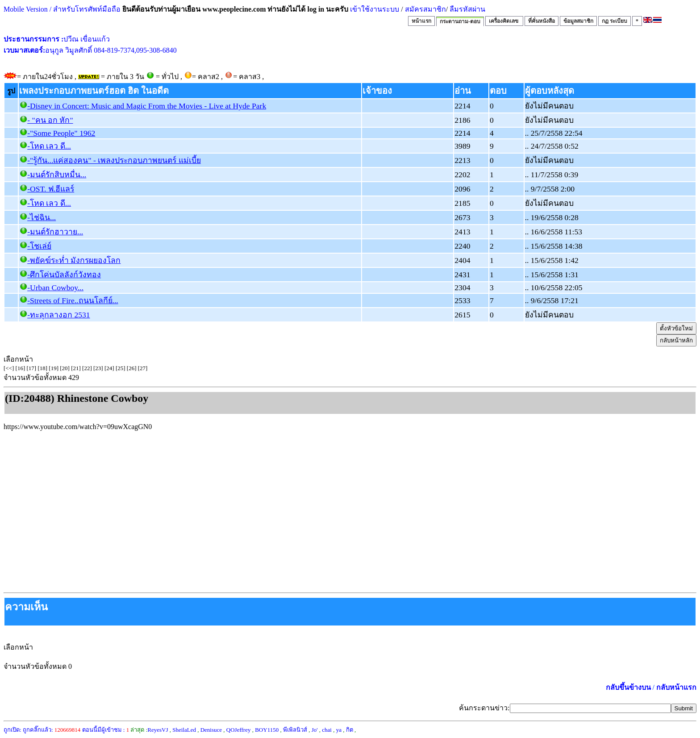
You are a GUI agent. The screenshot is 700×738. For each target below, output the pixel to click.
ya (339, 730)
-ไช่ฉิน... (42, 217)
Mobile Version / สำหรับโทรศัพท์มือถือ (62, 9)
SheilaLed (184, 730)
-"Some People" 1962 (61, 133)
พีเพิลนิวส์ (295, 730)
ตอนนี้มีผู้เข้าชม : (106, 730)
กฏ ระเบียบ (615, 21)
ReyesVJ (158, 730)
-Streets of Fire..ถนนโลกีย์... (73, 300)
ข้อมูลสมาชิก (578, 21)
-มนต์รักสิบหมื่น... (57, 175)
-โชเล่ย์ (39, 246)
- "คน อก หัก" (50, 120)
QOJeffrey (239, 730)
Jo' (315, 730)
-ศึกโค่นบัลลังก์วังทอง (64, 275)
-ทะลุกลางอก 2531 (58, 315)
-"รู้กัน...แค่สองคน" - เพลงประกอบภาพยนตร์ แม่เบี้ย (114, 160)
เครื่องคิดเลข (504, 21)
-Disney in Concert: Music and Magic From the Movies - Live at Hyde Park (147, 106)
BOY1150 (267, 730)
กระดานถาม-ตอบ (460, 21)
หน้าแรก (421, 21)
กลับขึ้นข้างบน (628, 687)
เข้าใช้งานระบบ (374, 9)
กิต (350, 730)
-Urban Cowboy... (55, 288)
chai (327, 730)
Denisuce (211, 730)
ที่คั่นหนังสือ (542, 21)
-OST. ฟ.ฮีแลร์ (51, 189)
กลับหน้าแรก (676, 687)
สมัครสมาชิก (425, 9)
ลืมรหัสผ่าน (467, 9)
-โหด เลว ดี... (49, 146)
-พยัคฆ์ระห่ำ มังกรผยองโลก (74, 260)
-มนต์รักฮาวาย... (55, 232)
